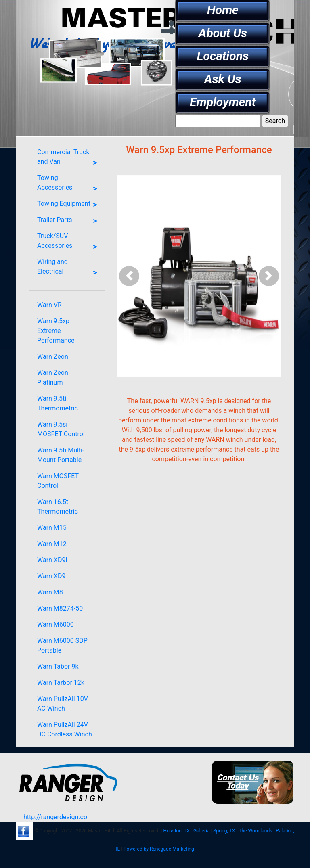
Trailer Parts (69, 221)
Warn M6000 (56, 624)
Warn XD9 (51, 576)
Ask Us (223, 79)
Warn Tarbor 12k (61, 683)
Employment (223, 102)
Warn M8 (50, 592)
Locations (223, 56)
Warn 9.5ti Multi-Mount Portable (61, 455)
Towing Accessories (69, 184)
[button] (129, 276)
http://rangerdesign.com (58, 817)
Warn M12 (52, 544)
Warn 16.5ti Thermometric (58, 507)
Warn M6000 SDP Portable (62, 645)
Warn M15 (52, 528)
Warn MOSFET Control (58, 481)
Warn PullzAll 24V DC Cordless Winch (65, 729)
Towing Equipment (69, 205)
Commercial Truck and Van (69, 159)
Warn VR (49, 305)
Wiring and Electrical (69, 268)
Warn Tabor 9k (58, 666)
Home (223, 10)
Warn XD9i (52, 560)
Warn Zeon (53, 357)
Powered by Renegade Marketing (159, 849)
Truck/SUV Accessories (69, 243)
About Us (223, 33)
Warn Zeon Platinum (53, 378)
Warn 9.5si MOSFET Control (61, 429)
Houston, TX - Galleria (186, 831)
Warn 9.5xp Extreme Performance (56, 331)
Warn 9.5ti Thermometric (58, 403)
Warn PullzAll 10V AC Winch (63, 704)
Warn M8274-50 (60, 608)
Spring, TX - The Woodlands (243, 831)
